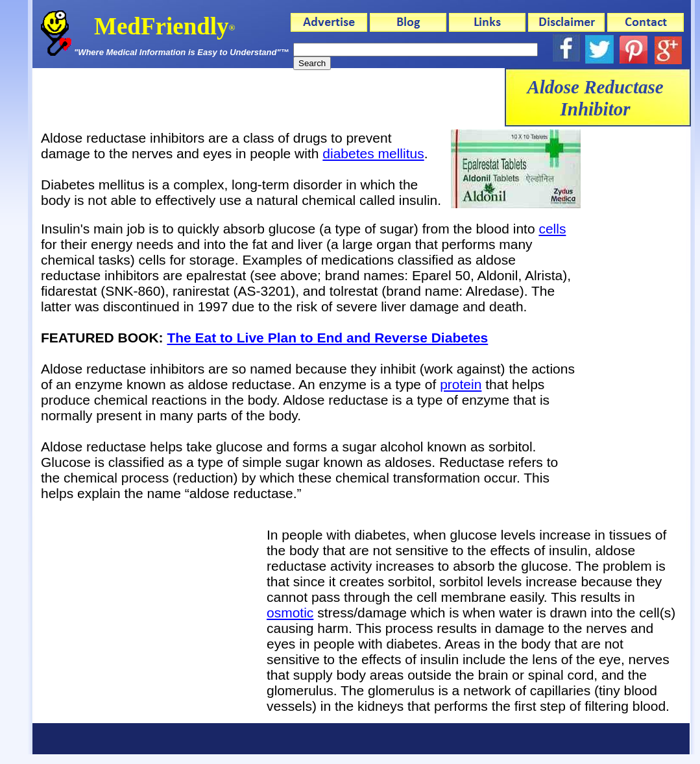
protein (461, 384)
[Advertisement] (269, 97)
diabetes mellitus (373, 153)
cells (552, 229)
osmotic (290, 613)
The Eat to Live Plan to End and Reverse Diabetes (327, 338)
